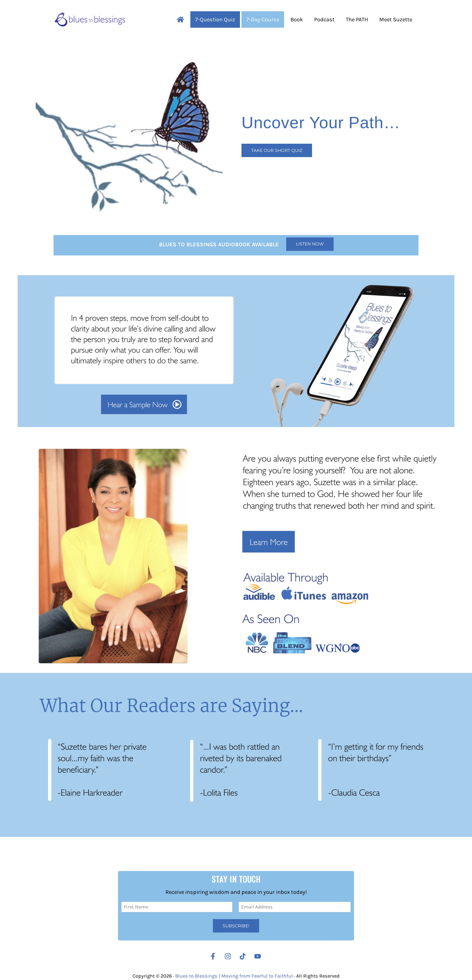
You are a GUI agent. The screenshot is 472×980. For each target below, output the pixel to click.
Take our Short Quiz (277, 150)
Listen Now (310, 244)
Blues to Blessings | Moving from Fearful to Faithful (234, 976)
